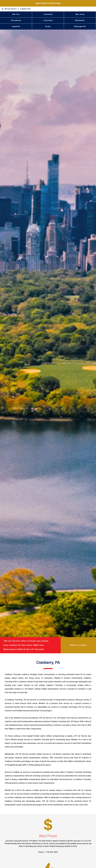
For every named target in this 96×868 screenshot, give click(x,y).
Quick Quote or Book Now (48, 3)
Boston (48, 27)
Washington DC (80, 27)
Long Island (48, 20)
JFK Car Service (10, 9)
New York (16, 14)
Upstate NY (16, 27)
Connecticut (48, 14)
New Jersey (80, 14)
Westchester (80, 20)
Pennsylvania (16, 20)
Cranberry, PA (25, 9)
